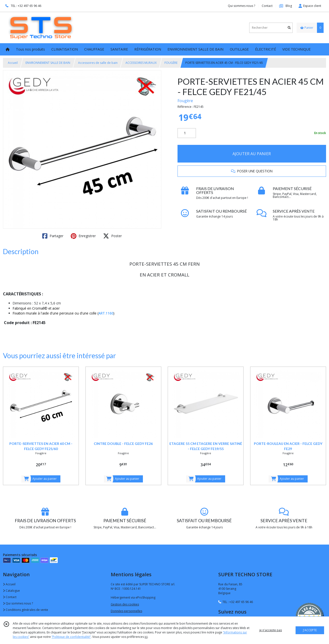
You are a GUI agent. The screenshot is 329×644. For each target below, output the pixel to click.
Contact (267, 6)
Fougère (185, 101)
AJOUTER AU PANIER (252, 154)
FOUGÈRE (171, 63)
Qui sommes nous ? (18, 603)
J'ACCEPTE (310, 630)
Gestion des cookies (125, 604)
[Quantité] (187, 133)
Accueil (13, 63)
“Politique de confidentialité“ (71, 637)
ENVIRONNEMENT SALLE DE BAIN (48, 63)
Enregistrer (83, 236)
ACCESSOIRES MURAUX (141, 63)
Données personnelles (126, 611)
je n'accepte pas (271, 630)
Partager (53, 236)
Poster (112, 236)
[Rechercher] (289, 28)
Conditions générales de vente (26, 610)
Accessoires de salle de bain (98, 63)
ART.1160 (106, 313)
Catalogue (11, 591)
